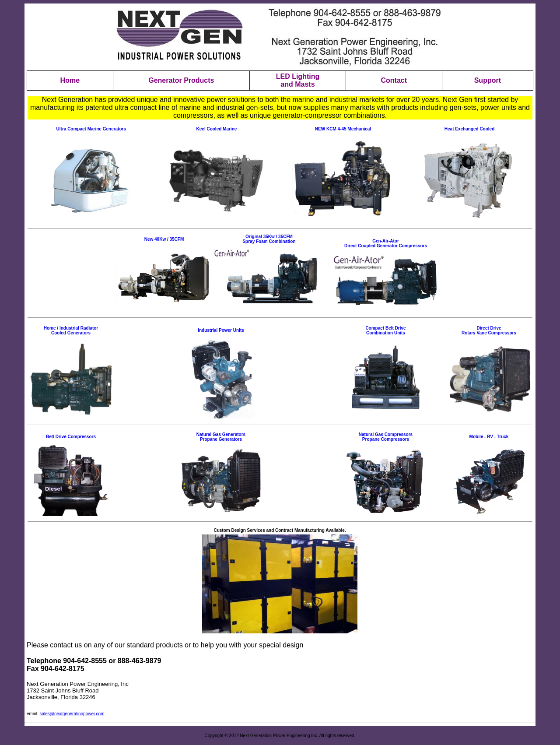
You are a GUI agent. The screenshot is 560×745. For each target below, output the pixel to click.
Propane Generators (221, 439)
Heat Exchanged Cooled (469, 129)
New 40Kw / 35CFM (164, 239)
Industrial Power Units (221, 330)
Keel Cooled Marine (217, 129)
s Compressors (397, 434)
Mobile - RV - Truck (489, 437)
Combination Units (386, 333)
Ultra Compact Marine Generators (91, 129)
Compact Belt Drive (385, 328)
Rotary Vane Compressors (489, 333)
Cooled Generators (71, 333)
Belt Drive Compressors (71, 437)
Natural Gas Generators (221, 434)
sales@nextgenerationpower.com (72, 714)
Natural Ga (370, 434)
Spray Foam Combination (269, 241)
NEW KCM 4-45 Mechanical (343, 129)
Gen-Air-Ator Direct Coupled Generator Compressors (386, 243)
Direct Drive (489, 328)
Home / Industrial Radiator (71, 328)
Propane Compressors (386, 439)
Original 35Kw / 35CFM (269, 237)
